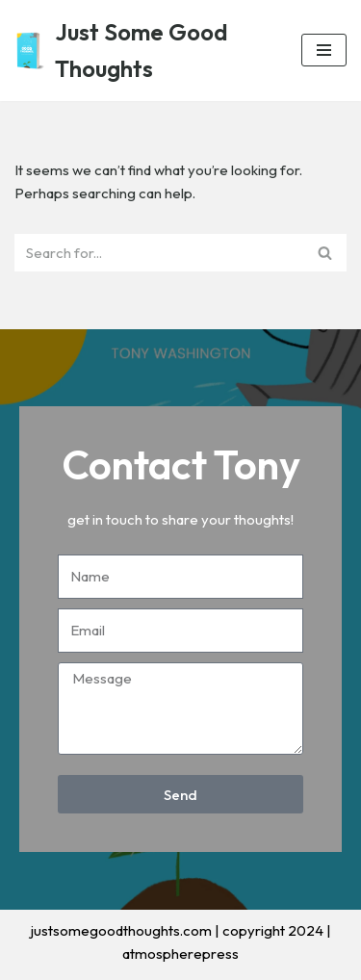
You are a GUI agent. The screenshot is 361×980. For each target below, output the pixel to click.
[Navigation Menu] (324, 50)
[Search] (159, 253)
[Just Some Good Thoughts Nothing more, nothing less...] (143, 51)
